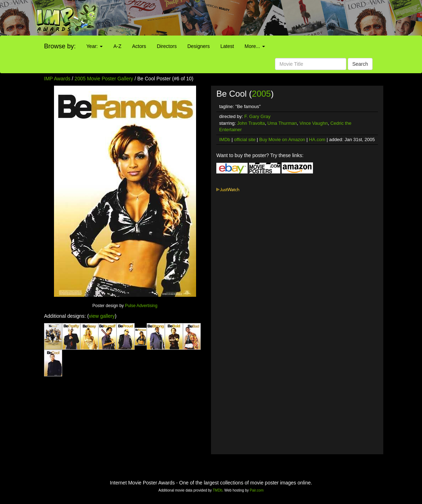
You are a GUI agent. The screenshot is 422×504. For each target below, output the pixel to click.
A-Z (117, 46)
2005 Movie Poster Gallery (104, 79)
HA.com (317, 140)
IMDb (225, 140)
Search (360, 64)
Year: (94, 46)
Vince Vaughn (314, 123)
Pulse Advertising (141, 306)
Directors (167, 46)
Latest (227, 46)
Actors (139, 46)
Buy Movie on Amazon (282, 140)
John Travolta (251, 123)
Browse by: (60, 46)
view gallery (102, 316)
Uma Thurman (282, 123)
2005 (261, 94)
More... (255, 46)
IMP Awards (57, 79)
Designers (198, 46)
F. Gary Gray (258, 116)
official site (245, 140)
